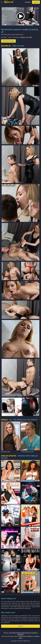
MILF (31, 37)
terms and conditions (26, 636)
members (28, 2)
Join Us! (36, 2)
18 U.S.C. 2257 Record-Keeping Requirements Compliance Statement (21, 634)
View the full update (8, 41)
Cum (27, 37)
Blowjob (23, 37)
